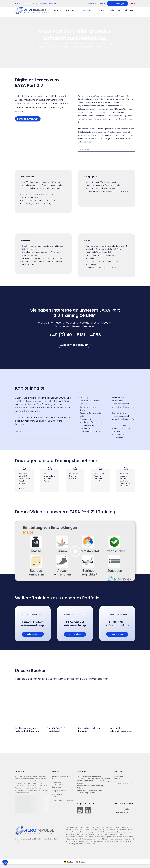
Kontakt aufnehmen (28, 119)
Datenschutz (119, 776)
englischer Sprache (37, 203)
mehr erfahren (33, 634)
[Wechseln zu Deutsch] (69, 862)
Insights (101, 10)
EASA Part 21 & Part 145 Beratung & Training (93, 779)
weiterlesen (84, 149)
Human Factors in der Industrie (89, 730)
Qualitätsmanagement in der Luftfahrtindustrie (27, 730)
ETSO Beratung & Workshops (88, 793)
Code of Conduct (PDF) (123, 783)
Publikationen (115, 10)
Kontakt (102, 4)
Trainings (70, 10)
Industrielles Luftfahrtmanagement (122, 730)
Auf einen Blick (22, 432)
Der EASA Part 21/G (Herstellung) (56, 730)
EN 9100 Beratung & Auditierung (89, 776)
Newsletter (92, 4)
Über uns (129, 10)
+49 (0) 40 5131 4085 (25, 4)
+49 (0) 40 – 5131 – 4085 (75, 335)
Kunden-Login (118, 4)
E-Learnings (86, 10)
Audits (56, 10)
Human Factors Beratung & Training (90, 790)
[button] (5, 863)
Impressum (118, 781)
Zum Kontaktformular (74, 345)
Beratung (43, 10)
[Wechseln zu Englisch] (81, 862)
